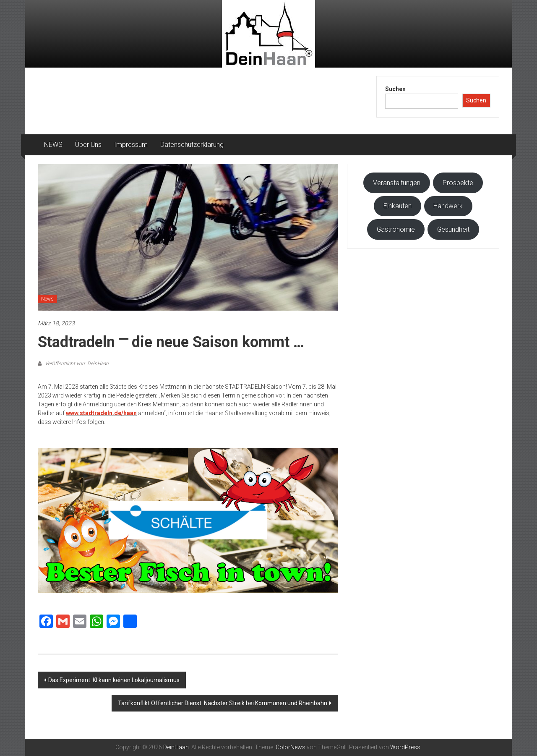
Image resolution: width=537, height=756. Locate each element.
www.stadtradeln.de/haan (101, 413)
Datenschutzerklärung (192, 145)
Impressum (131, 145)
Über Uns (88, 145)
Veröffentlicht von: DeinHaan (76, 364)
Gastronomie (396, 229)
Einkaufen (398, 206)
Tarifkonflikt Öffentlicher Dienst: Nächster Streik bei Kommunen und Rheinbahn (223, 703)
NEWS (53, 145)
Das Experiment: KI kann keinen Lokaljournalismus (114, 680)
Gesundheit (453, 229)
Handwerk (448, 206)
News (47, 299)
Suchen (395, 89)
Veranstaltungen (397, 183)
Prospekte (458, 183)
